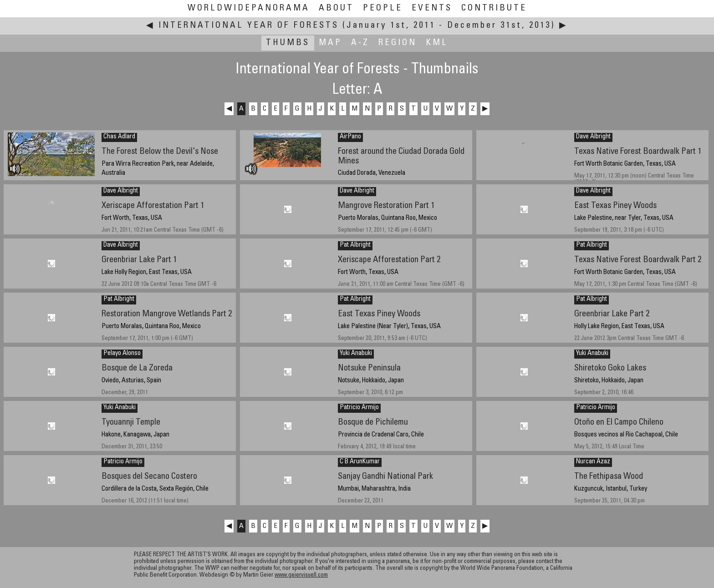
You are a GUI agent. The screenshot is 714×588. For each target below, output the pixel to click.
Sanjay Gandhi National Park (385, 477)
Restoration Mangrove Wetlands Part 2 (167, 314)
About (336, 8)
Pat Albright (355, 245)
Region (398, 43)
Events (432, 8)
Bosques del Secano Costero (149, 477)
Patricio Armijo (359, 408)
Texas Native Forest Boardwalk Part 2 (638, 260)
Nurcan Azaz (593, 462)
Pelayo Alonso (122, 354)
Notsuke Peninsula (369, 368)
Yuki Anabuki (356, 354)
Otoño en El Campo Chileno (619, 423)
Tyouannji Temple (131, 423)
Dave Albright (593, 137)
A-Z (360, 43)
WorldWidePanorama (249, 8)
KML (437, 43)
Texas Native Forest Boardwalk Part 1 (638, 152)
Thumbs (288, 43)
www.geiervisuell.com (301, 575)
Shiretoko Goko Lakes (610, 368)
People (383, 8)
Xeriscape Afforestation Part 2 (389, 260)
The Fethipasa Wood (609, 477)
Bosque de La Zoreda (137, 368)
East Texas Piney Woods (615, 206)
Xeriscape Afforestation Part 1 (153, 206)
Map (330, 43)
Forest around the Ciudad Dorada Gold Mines (401, 157)
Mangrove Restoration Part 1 (386, 206)
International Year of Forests (249, 26)
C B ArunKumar (360, 462)
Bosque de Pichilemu (373, 423)
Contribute (494, 8)
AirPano (350, 137)
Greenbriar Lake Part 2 (612, 314)
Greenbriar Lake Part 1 (139, 260)
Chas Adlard (119, 137)
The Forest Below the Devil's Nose (160, 152)
